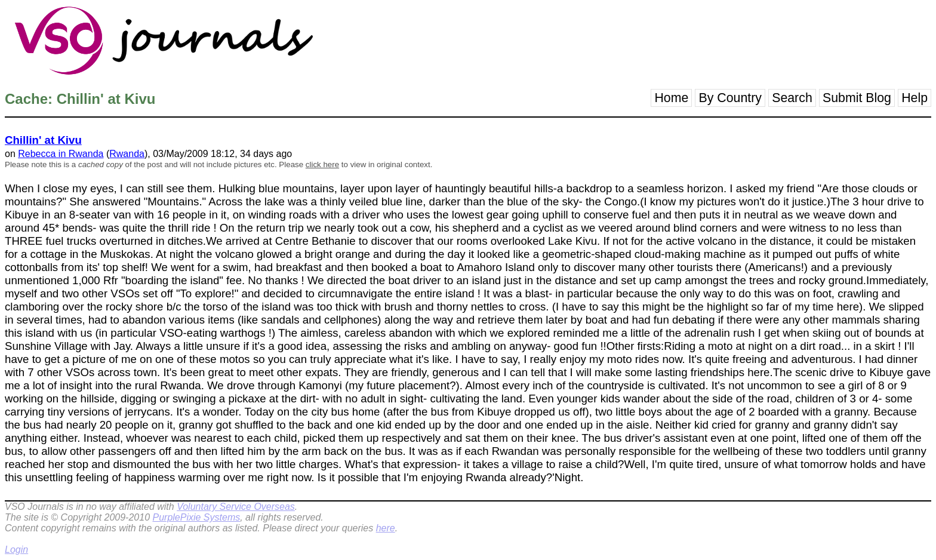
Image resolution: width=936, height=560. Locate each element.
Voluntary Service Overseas (236, 507)
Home (671, 98)
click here (322, 164)
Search (792, 98)
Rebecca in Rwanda (61, 154)
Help (915, 98)
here (386, 528)
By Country (730, 98)
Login (16, 550)
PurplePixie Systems (196, 517)
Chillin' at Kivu (43, 140)
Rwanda (127, 154)
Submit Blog (857, 98)
